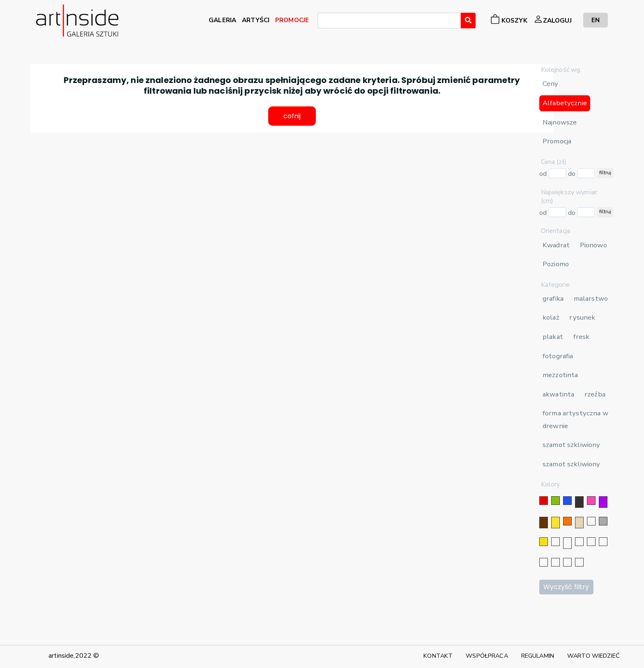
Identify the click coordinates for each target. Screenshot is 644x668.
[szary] (603, 521)
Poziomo (556, 264)
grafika (553, 298)
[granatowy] (591, 542)
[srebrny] (555, 542)
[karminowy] (544, 562)
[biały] (591, 521)
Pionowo (593, 245)
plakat (553, 337)
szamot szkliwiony (571, 445)
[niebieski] (567, 501)
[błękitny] (603, 542)
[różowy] (591, 501)
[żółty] (555, 523)
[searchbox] (322, 22)
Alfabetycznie (565, 103)
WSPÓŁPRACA (487, 656)
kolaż (551, 317)
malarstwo (591, 298)
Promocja (557, 141)
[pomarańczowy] (567, 521)
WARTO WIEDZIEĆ (593, 656)
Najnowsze (560, 122)
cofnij (292, 116)
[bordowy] (567, 562)
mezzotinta (560, 375)
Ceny (551, 84)
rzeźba (595, 394)
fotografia (558, 356)
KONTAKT (438, 656)
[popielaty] (555, 562)
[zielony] (555, 501)
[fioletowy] (603, 502)
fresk (582, 337)
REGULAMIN (538, 656)
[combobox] (389, 21)
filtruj (605, 173)
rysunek (582, 317)
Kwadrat (556, 245)
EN (596, 20)
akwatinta (558, 394)
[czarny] (579, 502)
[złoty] (544, 542)
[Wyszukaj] (468, 21)
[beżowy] (579, 523)
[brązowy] (544, 523)
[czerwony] (544, 501)
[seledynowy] (579, 562)
